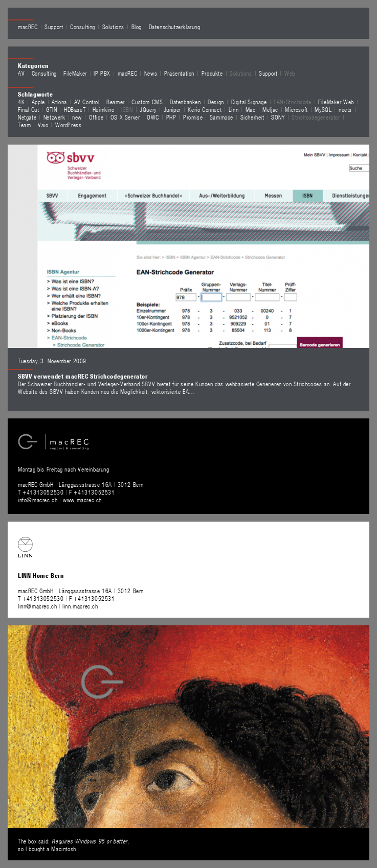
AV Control (87, 102)
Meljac (270, 109)
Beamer (116, 102)
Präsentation (179, 73)
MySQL (323, 109)
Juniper (172, 109)
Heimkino (104, 109)
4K (21, 102)
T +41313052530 (42, 492)
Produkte (212, 73)
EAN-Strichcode (292, 102)
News (151, 73)
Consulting (83, 27)
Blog (137, 27)
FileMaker (75, 73)
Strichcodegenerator (316, 117)
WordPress (68, 125)
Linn (234, 109)
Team (24, 125)
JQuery (148, 109)
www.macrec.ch (82, 500)
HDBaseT (75, 109)
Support (54, 27)
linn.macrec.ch (80, 606)
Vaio (43, 125)
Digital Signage (249, 102)
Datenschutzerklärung (175, 27)
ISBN (127, 109)
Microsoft (296, 109)
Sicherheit (252, 117)
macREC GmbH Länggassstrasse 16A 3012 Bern (81, 484)
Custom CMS (147, 102)
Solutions (113, 27)
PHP (171, 117)
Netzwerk (54, 117)
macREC (28, 27)
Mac (251, 109)
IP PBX (102, 73)
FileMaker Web (336, 102)
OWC (153, 117)
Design (216, 102)
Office (96, 117)
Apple (38, 102)
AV (21, 73)
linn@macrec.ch (37, 606)
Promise (193, 117)
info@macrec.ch (38, 500)
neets (345, 109)
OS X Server (125, 117)
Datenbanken (185, 102)
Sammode (221, 117)
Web (290, 73)
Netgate (27, 117)
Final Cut (28, 109)
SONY (278, 117)
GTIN (51, 109)
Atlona (59, 102)
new (77, 117)
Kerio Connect (205, 109)
